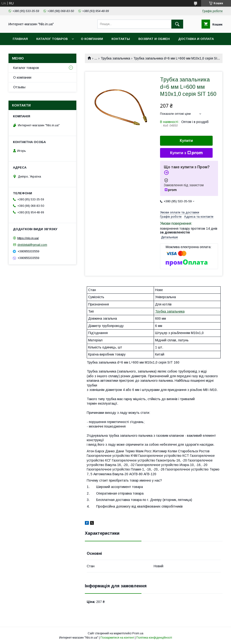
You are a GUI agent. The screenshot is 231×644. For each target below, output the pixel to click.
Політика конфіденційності (154, 638)
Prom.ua (138, 633)
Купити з (186, 153)
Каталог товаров (52, 39)
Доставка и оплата (196, 39)
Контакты (121, 39)
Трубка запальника (115, 58)
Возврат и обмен (154, 39)
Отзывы (19, 87)
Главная (20, 39)
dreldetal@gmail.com (32, 245)
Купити (186, 141)
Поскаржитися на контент (117, 638)
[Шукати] (177, 24)
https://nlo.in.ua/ (28, 238)
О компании (92, 39)
